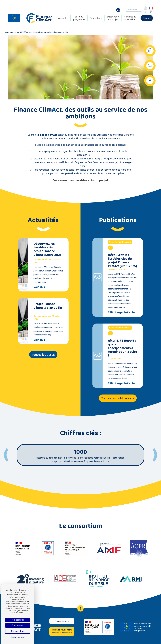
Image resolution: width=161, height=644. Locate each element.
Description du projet (113, 18)
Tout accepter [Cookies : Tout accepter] (18, 620)
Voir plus (39, 287)
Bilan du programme (79, 18)
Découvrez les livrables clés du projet (80, 180)
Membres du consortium (130, 18)
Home (6, 32)
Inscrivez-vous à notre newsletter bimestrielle (62, 631)
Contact (147, 18)
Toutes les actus (43, 355)
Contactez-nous (62, 621)
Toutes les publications (118, 398)
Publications (96, 18)
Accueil (62, 18)
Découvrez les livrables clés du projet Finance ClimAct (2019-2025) (48, 249)
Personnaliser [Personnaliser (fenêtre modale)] (18, 631)
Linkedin (118, 9)
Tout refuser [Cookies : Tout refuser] (18, 625)
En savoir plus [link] (18, 637)
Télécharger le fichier (122, 312)
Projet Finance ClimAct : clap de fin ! (48, 308)
